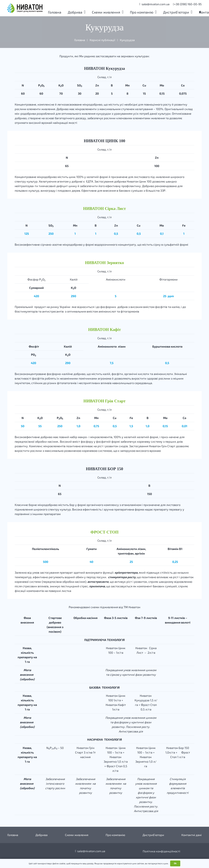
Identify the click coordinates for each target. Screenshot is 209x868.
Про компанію (115, 835)
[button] (85, 12)
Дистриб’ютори (153, 835)
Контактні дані (192, 835)
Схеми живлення (77, 835)
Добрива (41, 835)
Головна (13, 835)
